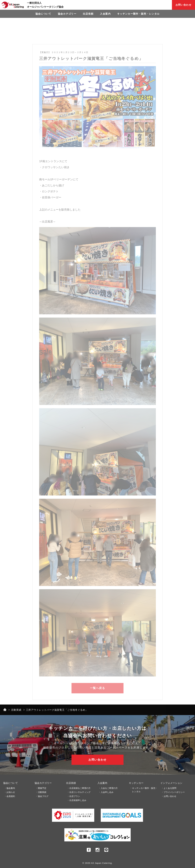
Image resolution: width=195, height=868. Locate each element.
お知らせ (11, 792)
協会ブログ (43, 796)
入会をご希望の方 (109, 788)
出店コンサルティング (80, 792)
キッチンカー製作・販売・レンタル (138, 14)
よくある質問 (170, 788)
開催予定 (42, 788)
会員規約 (11, 796)
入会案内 (105, 14)
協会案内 (11, 788)
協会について (43, 14)
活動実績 (42, 792)
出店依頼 (88, 14)
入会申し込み (107, 792)
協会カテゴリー (67, 14)
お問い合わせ (183, 5)
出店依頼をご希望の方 (80, 788)
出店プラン (75, 796)
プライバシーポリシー (174, 792)
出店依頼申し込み (78, 800)
